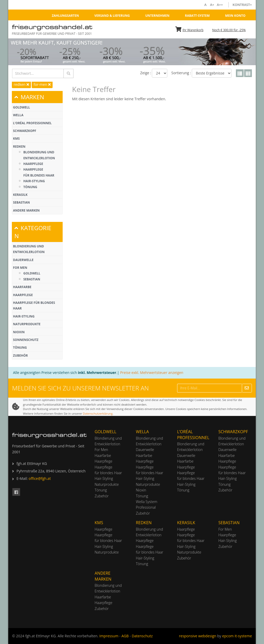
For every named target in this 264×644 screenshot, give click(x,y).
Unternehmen (157, 16)
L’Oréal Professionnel (32, 123)
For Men (20, 268)
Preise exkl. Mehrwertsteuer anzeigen (152, 373)
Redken (19, 147)
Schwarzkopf (25, 131)
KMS (16, 139)
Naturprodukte (27, 324)
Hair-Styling (34, 181)
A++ (220, 5)
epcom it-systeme (237, 636)
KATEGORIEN (33, 232)
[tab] (37, 97)
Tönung (30, 187)
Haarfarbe (22, 287)
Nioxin (19, 332)
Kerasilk (20, 195)
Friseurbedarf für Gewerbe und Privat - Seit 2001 (52, 34)
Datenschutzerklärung (98, 413)
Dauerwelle (23, 260)
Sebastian (22, 202)
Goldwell (22, 107)
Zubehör (20, 356)
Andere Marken (26, 210)
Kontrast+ (242, 5)
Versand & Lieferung (112, 16)
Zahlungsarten (65, 16)
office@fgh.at (40, 478)
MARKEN (29, 97)
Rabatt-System (197, 16)
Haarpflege (33, 164)
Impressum (109, 636)
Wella (18, 115)
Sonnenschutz (26, 340)
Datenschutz (142, 636)
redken (21, 84)
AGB (125, 636)
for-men (42, 84)
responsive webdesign (198, 636)
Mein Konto (235, 16)
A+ (212, 5)
